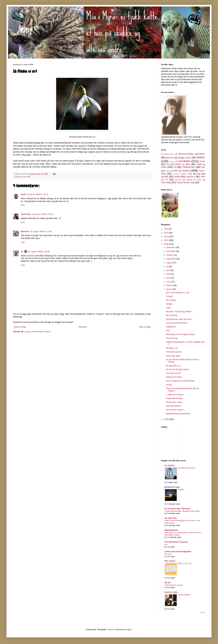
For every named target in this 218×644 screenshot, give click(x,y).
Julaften (181, 489)
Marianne (25, 232)
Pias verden (170, 561)
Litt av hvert (26, 177)
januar (169, 289)
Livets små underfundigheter (178, 552)
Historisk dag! (172, 338)
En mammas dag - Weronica (177, 509)
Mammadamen (171, 530)
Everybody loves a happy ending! (180, 334)
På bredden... (172, 300)
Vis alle (203, 612)
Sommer (178, 180)
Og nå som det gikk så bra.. (178, 369)
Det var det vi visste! (175, 410)
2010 (167, 240)
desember (171, 247)
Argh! (168, 308)
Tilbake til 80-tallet (174, 377)
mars (169, 282)
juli (168, 266)
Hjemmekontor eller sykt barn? (179, 319)
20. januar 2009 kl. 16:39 (39, 252)
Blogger (128, 630)
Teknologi (166, 182)
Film (168, 164)
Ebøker (172, 162)
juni (168, 270)
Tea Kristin (26, 214)
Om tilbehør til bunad (187, 468)
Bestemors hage (172, 487)
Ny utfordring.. (172, 315)
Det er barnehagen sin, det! (178, 293)
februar (170, 285)
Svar (23, 205)
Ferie (202, 161)
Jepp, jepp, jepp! (173, 356)
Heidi (23, 194)
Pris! (168, 331)
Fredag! (169, 296)
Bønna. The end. (185, 563)
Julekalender (189, 167)
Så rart (168, 583)
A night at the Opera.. (175, 395)
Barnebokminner (167, 154)
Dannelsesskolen (173, 406)
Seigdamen (171, 327)
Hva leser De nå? (174, 373)
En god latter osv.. (174, 366)
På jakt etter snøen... (175, 402)
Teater (199, 180)
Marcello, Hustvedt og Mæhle (179, 312)
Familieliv (184, 161)
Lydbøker (176, 174)
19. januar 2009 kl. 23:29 (37, 194)
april (169, 278)
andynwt (111, 630)
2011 (167, 237)
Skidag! (169, 304)
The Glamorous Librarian (176, 542)
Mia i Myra (187, 174)
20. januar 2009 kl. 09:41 (42, 214)
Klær (203, 167)
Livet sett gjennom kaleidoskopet (180, 381)
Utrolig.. (169, 385)
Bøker (201, 157)
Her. (166, 544)
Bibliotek (170, 158)
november (171, 251)
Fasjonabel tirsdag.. (174, 398)
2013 (167, 229)
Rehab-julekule (184, 595)
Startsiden (82, 327)
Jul (175, 167)
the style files (171, 518)
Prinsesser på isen (174, 352)
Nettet (177, 177)
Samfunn (191, 177)
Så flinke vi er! (172, 348)
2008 (167, 419)
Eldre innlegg (145, 327)
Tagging (189, 180)
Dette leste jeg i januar (174, 585)
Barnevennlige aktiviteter (192, 154)
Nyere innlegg (20, 327)
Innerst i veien (171, 592)
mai (168, 274)
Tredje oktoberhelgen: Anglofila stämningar (182, 511)
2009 (167, 244)
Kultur (167, 171)
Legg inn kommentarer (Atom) (37, 332)
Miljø (199, 174)
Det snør (168, 554)
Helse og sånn (183, 164)
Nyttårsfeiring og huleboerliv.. (179, 414)
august (170, 263)
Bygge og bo (185, 158)
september (171, 259)
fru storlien (170, 465)
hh (22, 252)
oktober (170, 255)
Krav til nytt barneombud (177, 323)
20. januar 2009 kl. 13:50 (41, 232)
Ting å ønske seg (185, 182)
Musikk (165, 177)
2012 (167, 233)
